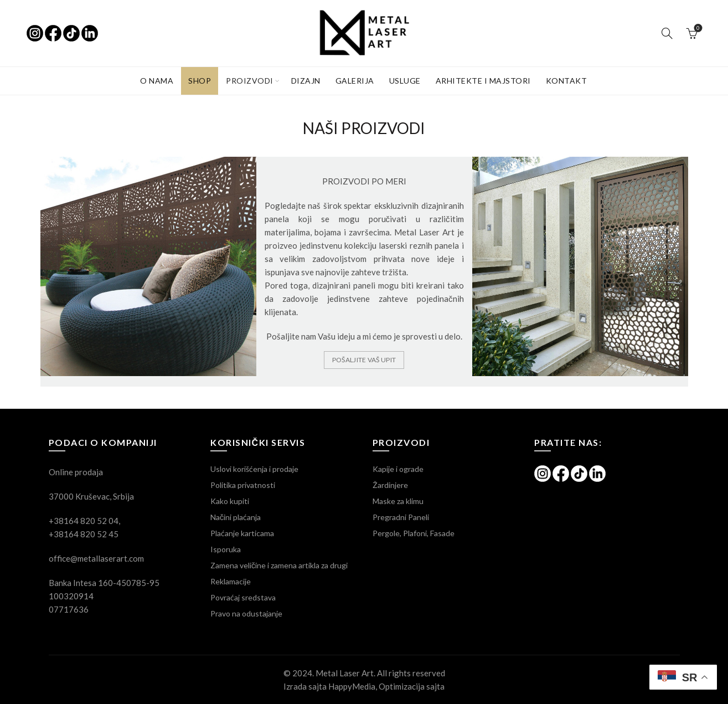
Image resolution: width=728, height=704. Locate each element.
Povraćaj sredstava (243, 597)
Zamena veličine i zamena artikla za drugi (279, 565)
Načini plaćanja (236, 517)
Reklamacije (231, 581)
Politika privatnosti (243, 485)
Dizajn (306, 81)
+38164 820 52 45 (84, 534)
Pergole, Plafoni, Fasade (414, 533)
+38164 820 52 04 (84, 521)
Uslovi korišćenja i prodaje (254, 469)
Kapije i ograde (398, 469)
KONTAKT (567, 81)
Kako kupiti (230, 501)
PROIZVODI (250, 81)
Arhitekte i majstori (483, 81)
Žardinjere (390, 485)
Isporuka (226, 549)
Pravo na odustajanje (246, 613)
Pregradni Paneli (401, 517)
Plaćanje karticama (242, 533)
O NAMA (157, 81)
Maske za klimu (398, 501)
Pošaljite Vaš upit (364, 360)
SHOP (200, 81)
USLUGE (405, 81)
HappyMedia (352, 686)
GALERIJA (355, 81)
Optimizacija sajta (412, 686)
